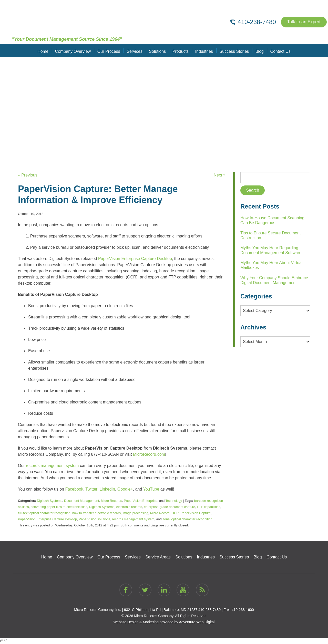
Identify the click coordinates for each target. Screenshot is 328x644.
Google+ (125, 489)
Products (180, 50)
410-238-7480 (209, 610)
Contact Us (278, 50)
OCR (175, 513)
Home (45, 50)
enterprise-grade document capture (170, 507)
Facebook (74, 489)
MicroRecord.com (149, 454)
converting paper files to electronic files (59, 507)
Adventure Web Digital (197, 622)
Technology (174, 501)
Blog (258, 50)
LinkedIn (107, 489)
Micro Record (160, 513)
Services (135, 50)
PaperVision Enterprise (141, 501)
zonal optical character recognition (187, 519)
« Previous (28, 175)
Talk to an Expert (303, 22)
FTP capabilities (209, 507)
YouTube (151, 489)
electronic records (129, 507)
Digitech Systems (50, 501)
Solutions (158, 50)
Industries (203, 50)
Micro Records (112, 501)
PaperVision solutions (94, 519)
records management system (52, 466)
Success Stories (233, 50)
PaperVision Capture (196, 513)
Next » (220, 175)
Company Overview (74, 50)
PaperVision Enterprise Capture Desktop (135, 259)
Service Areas (158, 557)
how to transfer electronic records (96, 513)
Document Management (82, 501)
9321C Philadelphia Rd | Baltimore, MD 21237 (161, 610)
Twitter (91, 489)
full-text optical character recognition (44, 513)
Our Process (110, 50)
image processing (135, 513)
